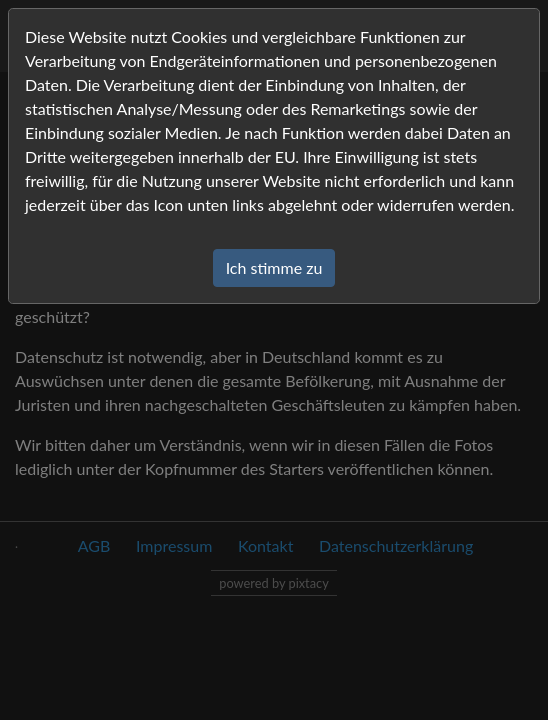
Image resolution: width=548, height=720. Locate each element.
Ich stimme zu (274, 267)
